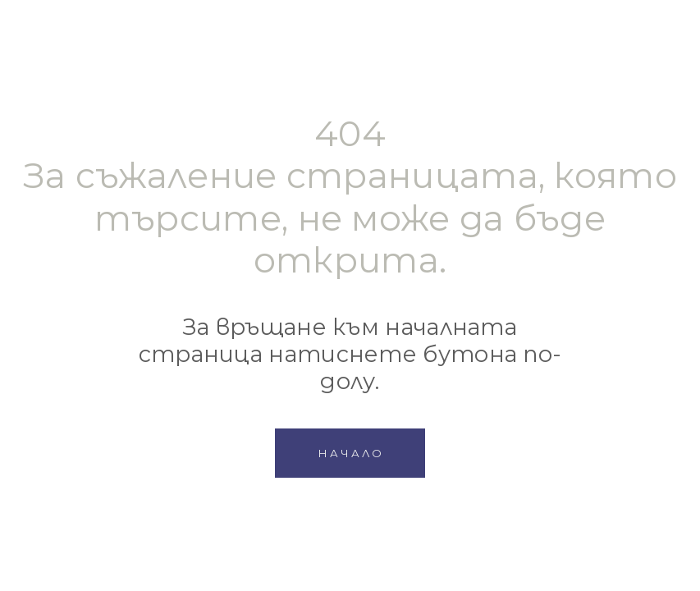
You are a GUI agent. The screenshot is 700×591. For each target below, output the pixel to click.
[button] (350, 453)
